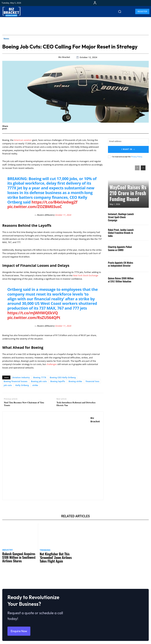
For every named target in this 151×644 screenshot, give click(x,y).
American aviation (23, 140)
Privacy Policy (136, 155)
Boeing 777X (40, 377)
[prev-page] (137, 167)
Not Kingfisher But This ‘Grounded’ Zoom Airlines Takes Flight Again (55, 554)
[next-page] (143, 167)
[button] (120, 12)
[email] (128, 141)
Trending (44, 550)
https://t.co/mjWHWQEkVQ (33, 313)
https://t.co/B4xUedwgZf (54, 202)
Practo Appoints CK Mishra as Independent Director (120, 263)
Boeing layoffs (58, 381)
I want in (128, 149)
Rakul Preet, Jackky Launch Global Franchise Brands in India (121, 231)
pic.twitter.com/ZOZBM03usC (35, 207)
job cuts (8, 385)
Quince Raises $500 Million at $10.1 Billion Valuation (120, 278)
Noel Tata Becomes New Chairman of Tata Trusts (24, 404)
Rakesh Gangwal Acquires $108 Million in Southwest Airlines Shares (19, 554)
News (6, 39)
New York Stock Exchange (86, 275)
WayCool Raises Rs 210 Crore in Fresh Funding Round (126, 198)
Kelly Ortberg (22, 385)
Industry (7, 549)
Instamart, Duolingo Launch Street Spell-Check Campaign (120, 216)
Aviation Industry (21, 377)
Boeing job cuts (39, 381)
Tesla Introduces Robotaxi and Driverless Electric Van (76, 404)
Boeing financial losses (16, 381)
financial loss (93, 381)
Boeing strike (75, 381)
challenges (52, 364)
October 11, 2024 (63, 215)
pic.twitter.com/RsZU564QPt (34, 317)
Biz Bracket (64, 57)
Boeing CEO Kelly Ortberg (63, 377)
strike (35, 385)
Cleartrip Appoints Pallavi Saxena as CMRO (121, 247)
